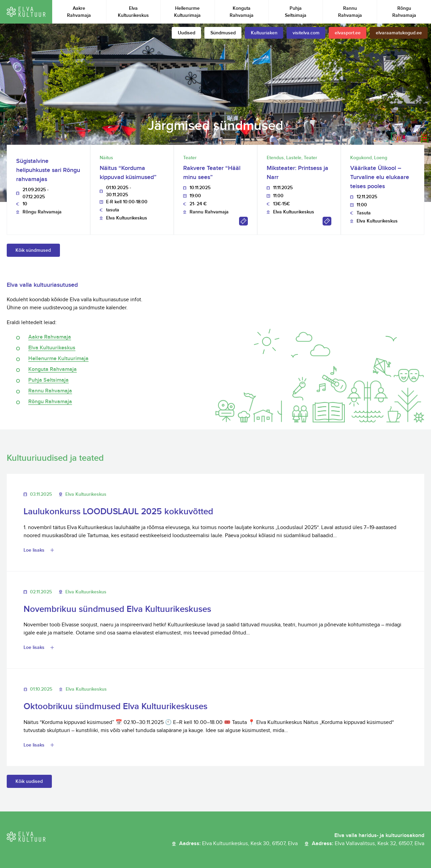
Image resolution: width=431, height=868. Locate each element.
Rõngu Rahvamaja (404, 12)
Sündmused (223, 33)
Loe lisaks (34, 550)
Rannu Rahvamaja (350, 12)
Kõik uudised (29, 781)
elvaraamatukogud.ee (399, 33)
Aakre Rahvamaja (79, 12)
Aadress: (238, 844)
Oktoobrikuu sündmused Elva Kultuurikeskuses (115, 707)
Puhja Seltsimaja (296, 12)
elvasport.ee (348, 33)
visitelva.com (306, 33)
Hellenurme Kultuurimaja (187, 12)
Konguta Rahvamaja (242, 12)
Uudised (187, 33)
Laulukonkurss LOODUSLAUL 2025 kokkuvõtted (118, 512)
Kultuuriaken (264, 33)
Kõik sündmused (33, 250)
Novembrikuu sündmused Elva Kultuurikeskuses (117, 609)
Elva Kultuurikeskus (133, 12)
